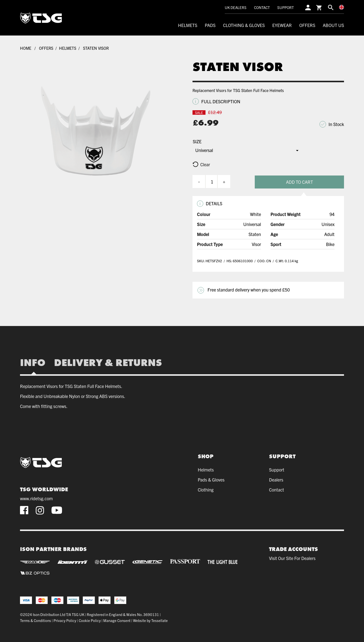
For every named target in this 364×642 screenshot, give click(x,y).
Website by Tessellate (150, 620)
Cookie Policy (90, 620)
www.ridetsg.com (36, 498)
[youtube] (57, 510)
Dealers (276, 479)
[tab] (35, 362)
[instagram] (40, 510)
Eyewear (282, 25)
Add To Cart (304, 181)
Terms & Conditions (35, 620)
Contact (262, 7)
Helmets (188, 25)
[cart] (319, 7)
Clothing (206, 489)
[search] (331, 7)
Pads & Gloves (211, 479)
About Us (333, 25)
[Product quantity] (212, 181)
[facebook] (24, 510)
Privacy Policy (65, 620)
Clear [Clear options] (205, 164)
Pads (210, 25)
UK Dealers (236, 7)
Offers (307, 25)
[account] (308, 7)
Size (197, 141)
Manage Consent (117, 620)
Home (26, 48)
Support (285, 7)
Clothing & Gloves (244, 25)
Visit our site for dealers (292, 557)
